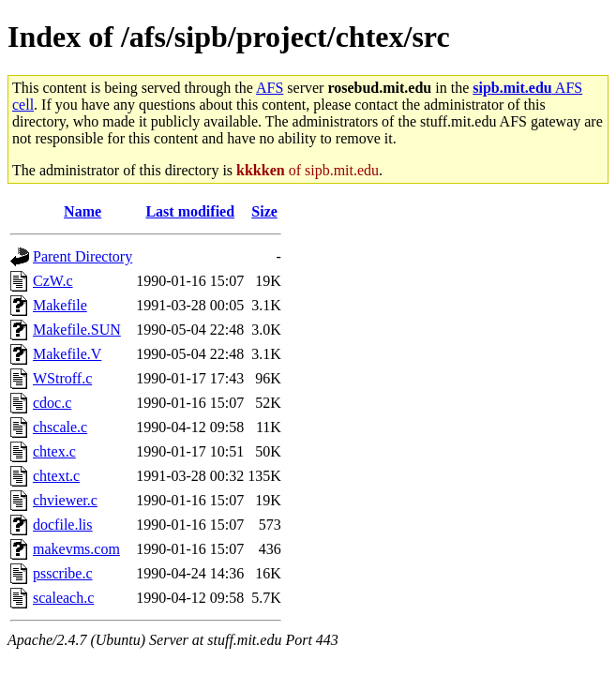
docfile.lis (63, 525)
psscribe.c (63, 573)
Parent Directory (83, 256)
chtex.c (54, 451)
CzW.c (53, 281)
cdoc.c (52, 403)
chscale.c (60, 427)
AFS (270, 88)
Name (83, 211)
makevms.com (76, 549)
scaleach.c (63, 598)
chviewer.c (65, 500)
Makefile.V (67, 354)
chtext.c (56, 476)
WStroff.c (62, 378)
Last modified (190, 211)
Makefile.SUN (77, 330)
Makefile (60, 305)
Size (264, 211)
